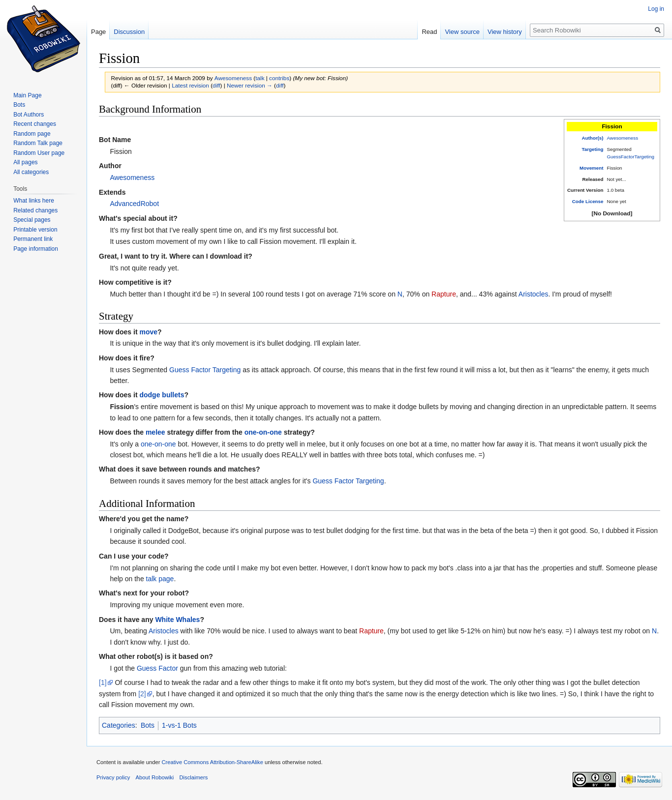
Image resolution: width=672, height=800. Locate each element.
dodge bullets (162, 395)
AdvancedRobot (134, 204)
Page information (36, 249)
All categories (31, 172)
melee (155, 432)
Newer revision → (250, 85)
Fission (122, 407)
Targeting (593, 149)
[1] (103, 682)
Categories (119, 725)
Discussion (129, 32)
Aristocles (534, 294)
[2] (142, 694)
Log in (656, 9)
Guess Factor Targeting (205, 370)
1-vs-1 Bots (179, 725)
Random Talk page (38, 143)
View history (505, 32)
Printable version (35, 230)
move (148, 332)
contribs (279, 78)
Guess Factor (157, 668)
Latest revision (190, 85)
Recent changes (35, 124)
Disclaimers (194, 777)
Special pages (32, 220)
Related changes (35, 210)
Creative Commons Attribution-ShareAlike (212, 762)
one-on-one (263, 432)
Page (98, 32)
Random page (32, 134)
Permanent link (33, 239)
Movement (591, 168)
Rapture (444, 294)
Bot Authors (29, 115)
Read (429, 32)
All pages (25, 162)
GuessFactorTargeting (631, 157)
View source (462, 32)
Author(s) (592, 138)
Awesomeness (623, 138)
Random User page (39, 153)
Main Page (27, 95)
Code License (588, 201)
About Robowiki (155, 777)
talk (260, 78)
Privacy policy (113, 777)
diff (216, 85)
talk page (160, 579)
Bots (148, 725)
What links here (34, 201)
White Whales (177, 620)
